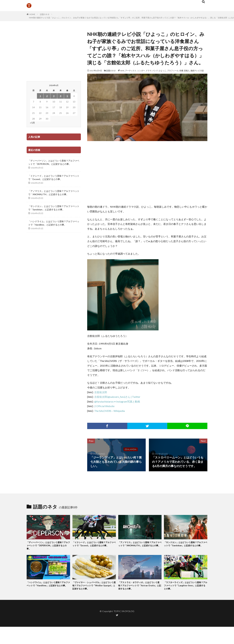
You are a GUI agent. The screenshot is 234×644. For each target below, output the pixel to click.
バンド (155, 71)
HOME (32, 14)
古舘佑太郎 (101, 392)
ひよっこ (162, 71)
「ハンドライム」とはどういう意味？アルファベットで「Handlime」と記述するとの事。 (54, 223)
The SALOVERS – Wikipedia (110, 411)
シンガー (141, 71)
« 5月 (32, 123)
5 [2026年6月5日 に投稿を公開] (67, 96)
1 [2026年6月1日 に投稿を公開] (40, 96)
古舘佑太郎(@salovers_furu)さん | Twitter (117, 397)
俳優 (181, 71)
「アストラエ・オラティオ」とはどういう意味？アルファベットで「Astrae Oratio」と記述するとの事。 (140, 588)
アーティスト (131, 71)
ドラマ (149, 71)
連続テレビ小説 (197, 71)
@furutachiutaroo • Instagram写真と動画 (117, 401)
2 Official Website (104, 406)
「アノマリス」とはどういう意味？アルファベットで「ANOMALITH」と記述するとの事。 (54, 193)
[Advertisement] (148, 173)
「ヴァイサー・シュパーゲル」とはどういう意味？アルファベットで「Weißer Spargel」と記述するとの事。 (94, 588)
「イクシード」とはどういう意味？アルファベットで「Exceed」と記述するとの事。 (54, 177)
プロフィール (173, 71)
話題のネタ (45, 14)
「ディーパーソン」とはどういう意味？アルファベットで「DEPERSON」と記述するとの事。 (54, 162)
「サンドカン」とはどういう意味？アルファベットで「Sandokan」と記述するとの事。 (54, 208)
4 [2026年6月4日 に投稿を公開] (61, 96)
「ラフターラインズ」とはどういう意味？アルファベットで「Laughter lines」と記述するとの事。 (184, 588)
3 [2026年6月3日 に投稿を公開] (54, 96)
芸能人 (187, 71)
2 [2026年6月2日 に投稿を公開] (47, 96)
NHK (122, 71)
